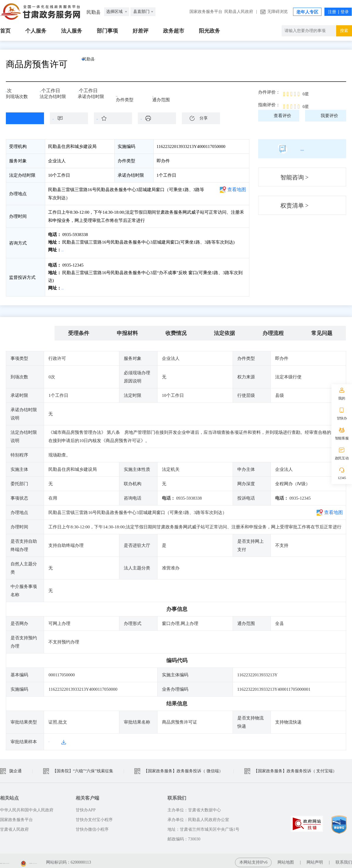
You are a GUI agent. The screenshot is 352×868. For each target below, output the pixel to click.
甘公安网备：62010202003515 (106, 859)
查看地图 (237, 189)
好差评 (141, 31)
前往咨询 (71, 250)
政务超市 (174, 31)
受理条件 (79, 330)
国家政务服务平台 (206, 12)
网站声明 (315, 859)
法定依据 (224, 330)
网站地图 (286, 859)
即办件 (127, 95)
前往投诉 (71, 286)
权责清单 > (295, 205)
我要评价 (329, 116)
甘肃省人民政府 (14, 826)
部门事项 (107, 31)
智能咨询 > (295, 177)
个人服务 (36, 31)
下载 (160, 118)
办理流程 (273, 330)
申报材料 (127, 330)
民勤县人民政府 (239, 12)
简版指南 (302, 149)
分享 (204, 118)
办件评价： (269, 92)
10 (44, 93)
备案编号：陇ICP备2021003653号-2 (32, 859)
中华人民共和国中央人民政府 (27, 807)
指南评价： (269, 105)
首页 (5, 31)
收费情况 (176, 330)
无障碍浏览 (277, 12)
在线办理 (21, 118)
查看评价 (282, 116)
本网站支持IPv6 (253, 859)
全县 (161, 95)
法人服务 (72, 31)
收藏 (116, 118)
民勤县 (101, 64)
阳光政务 (209, 31)
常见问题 (322, 330)
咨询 (72, 118)
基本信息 (30, 330)
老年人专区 (307, 12)
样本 (53, 739)
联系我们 (344, 859)
